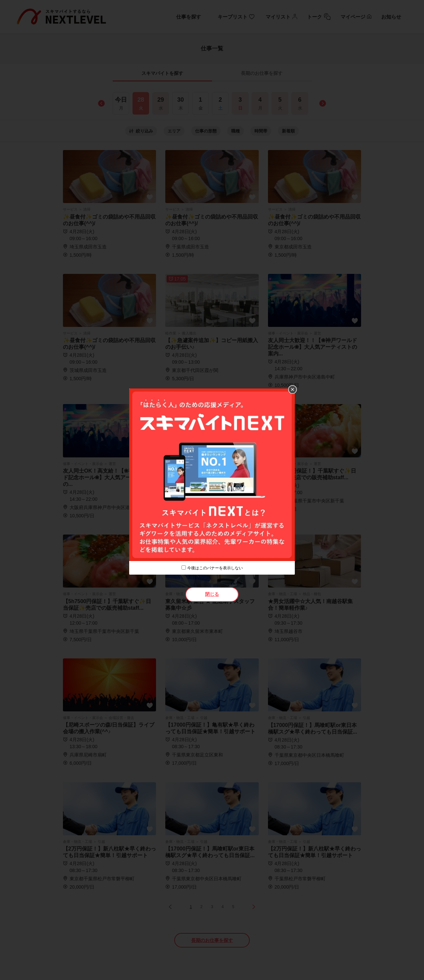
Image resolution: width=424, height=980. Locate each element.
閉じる (212, 594)
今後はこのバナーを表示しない (215, 568)
